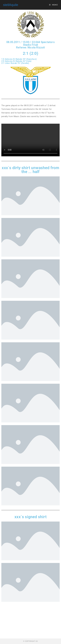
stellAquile (11, 5)
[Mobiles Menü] (53, 5)
